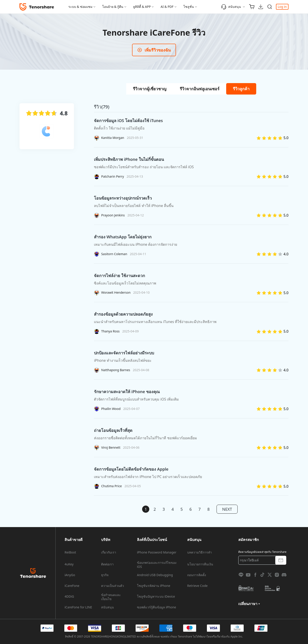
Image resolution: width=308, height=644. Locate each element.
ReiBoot (70, 552)
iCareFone (72, 586)
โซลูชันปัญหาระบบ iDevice (156, 597)
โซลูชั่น (189, 7)
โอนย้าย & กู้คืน (113, 7)
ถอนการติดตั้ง (197, 575)
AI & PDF (167, 7)
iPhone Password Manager (157, 552)
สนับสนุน (231, 7)
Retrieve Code (197, 586)
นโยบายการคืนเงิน (200, 564)
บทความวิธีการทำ (200, 552)
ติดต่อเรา (107, 564)
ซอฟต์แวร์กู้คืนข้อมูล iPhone (156, 607)
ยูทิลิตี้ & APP (142, 7)
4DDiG (69, 597)
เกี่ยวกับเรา (109, 552)
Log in (282, 7)
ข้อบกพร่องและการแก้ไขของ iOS (157, 565)
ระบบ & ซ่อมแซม (80, 7)
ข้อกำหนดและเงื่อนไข (111, 597)
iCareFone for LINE (78, 607)
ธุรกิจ (105, 575)
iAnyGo (70, 575)
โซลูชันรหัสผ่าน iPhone (154, 586)
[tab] (150, 89)
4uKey (69, 564)
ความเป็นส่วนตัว (113, 586)
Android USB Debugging (155, 575)
